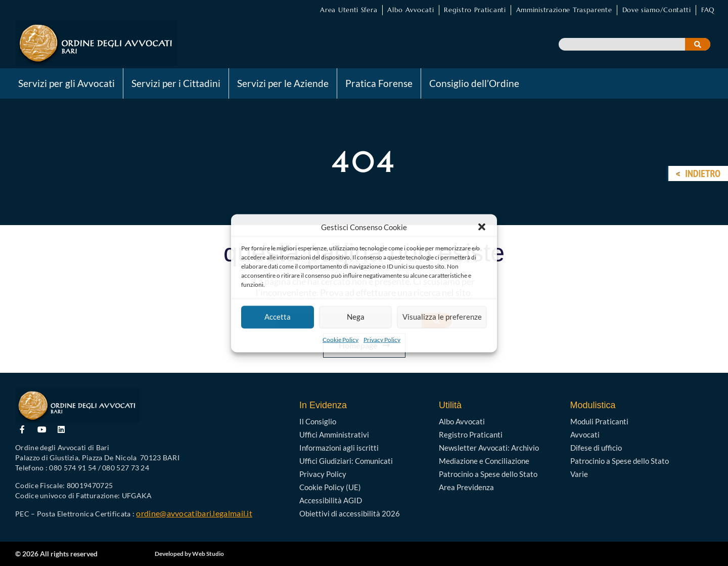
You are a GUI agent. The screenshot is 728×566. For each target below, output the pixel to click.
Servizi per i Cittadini (176, 83)
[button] (482, 227)
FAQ (708, 10)
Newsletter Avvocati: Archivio (489, 448)
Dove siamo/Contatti (657, 10)
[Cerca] (698, 44)
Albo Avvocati (411, 10)
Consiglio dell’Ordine (474, 83)
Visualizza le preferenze (442, 317)
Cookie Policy (340, 339)
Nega (355, 317)
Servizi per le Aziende (283, 83)
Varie (579, 474)
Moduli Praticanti (599, 421)
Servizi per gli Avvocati (66, 83)
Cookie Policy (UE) (330, 487)
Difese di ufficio (596, 448)
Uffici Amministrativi (334, 434)
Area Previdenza (466, 487)
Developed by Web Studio (189, 554)
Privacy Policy (382, 339)
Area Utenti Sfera (349, 10)
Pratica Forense (379, 83)
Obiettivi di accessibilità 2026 (350, 513)
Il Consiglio (318, 421)
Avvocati (585, 434)
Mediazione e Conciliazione (484, 461)
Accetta (278, 317)
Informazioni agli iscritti (339, 448)
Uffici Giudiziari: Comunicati (346, 461)
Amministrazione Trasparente (564, 10)
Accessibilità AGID (331, 500)
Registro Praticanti (475, 10)
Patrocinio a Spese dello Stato (488, 474)
